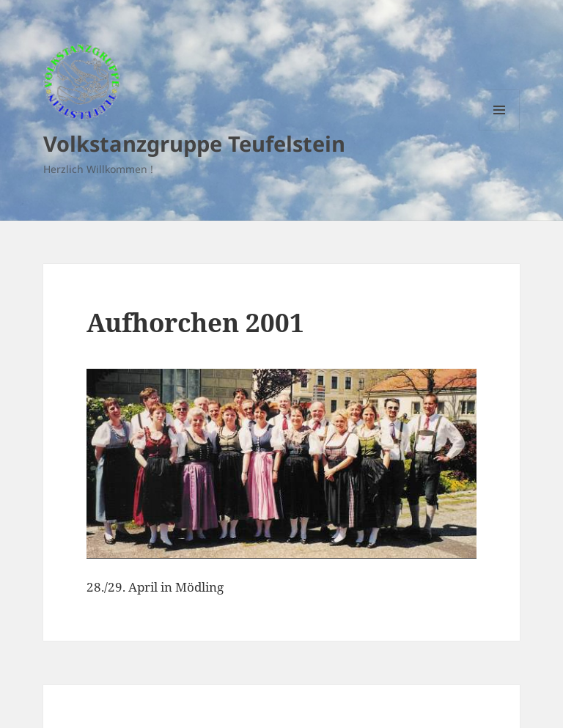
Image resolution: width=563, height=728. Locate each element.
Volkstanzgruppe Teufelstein (194, 143)
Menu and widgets (500, 130)
